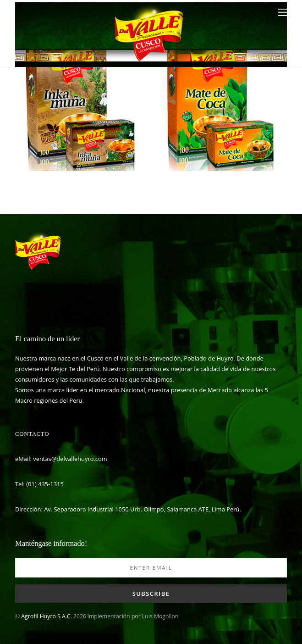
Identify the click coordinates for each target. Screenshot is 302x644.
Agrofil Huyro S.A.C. (46, 616)
